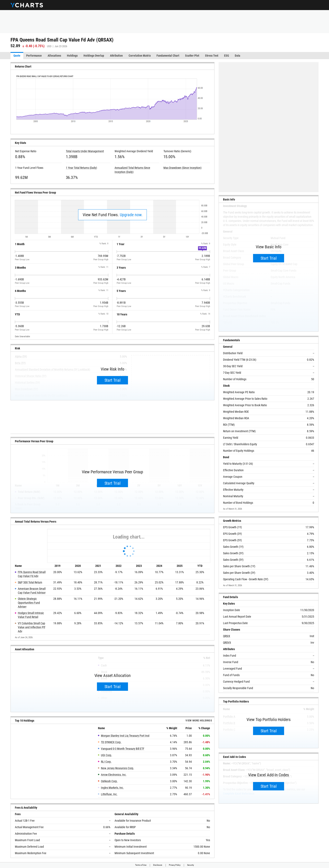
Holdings (72, 56)
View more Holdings (199, 721)
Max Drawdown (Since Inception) (182, 168)
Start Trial (113, 380)
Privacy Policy (175, 865)
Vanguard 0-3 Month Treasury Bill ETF (123, 749)
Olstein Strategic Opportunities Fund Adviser (29, 603)
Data (238, 56)
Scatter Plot (192, 56)
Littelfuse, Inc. (109, 794)
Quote (17, 56)
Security (191, 865)
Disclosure (158, 865)
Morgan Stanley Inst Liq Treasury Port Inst (125, 736)
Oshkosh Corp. (109, 781)
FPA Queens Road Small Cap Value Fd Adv (32, 574)
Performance (34, 56)
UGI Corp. (106, 755)
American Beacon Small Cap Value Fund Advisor (32, 591)
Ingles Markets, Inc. (112, 788)
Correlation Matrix (140, 56)
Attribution (116, 56)
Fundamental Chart (168, 56)
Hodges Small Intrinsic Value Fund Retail (31, 615)
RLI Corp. (106, 762)
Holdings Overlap (94, 56)
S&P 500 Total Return (30, 582)
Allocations (54, 56)
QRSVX (227, 643)
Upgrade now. (131, 215)
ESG (227, 56)
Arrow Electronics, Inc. (114, 775)
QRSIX (227, 636)
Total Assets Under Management (85, 151)
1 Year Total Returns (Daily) (81, 168)
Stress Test (212, 56)
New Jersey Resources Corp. (117, 768)
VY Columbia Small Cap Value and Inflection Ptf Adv (31, 627)
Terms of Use (141, 865)
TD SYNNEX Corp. (111, 742)
